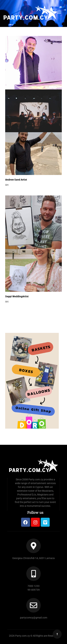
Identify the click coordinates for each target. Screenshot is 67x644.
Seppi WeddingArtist (17, 296)
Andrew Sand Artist (16, 180)
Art (7, 185)
